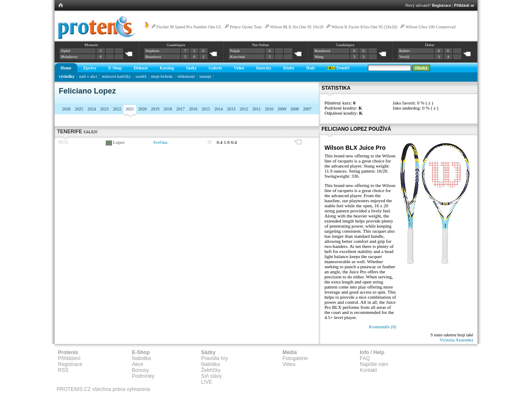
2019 (155, 109)
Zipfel (66, 51)
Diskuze (141, 68)
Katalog (167, 68)
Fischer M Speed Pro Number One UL (189, 27)
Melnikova (69, 57)
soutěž (141, 76)
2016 (193, 109)
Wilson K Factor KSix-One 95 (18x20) (364, 27)
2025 (79, 109)
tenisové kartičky (117, 76)
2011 (257, 109)
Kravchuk (238, 57)
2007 (307, 109)
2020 (143, 109)
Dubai (430, 45)
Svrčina (160, 142)
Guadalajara (176, 45)
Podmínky (143, 376)
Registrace (442, 5)
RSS (63, 370)
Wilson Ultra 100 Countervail (431, 27)
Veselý (404, 57)
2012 (244, 109)
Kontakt (369, 370)
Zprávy (90, 68)
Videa (289, 364)
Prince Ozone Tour (246, 27)
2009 (282, 109)
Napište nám (374, 364)
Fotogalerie (295, 358)
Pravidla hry (214, 358)
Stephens (152, 51)
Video (239, 68)
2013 (231, 109)
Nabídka (141, 358)
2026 (66, 109)
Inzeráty (264, 68)
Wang (319, 57)
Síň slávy (211, 376)
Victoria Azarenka (456, 340)
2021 (130, 109)
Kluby (289, 68)
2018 (168, 109)
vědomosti (186, 76)
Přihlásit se (464, 5)
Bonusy (140, 370)
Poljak (235, 51)
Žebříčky (211, 370)
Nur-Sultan (261, 45)
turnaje (206, 76)
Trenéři (338, 68)
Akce (138, 364)
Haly (311, 68)
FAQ (365, 358)
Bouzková (153, 57)
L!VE (206, 382)
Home (66, 68)
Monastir (92, 45)
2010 (269, 109)
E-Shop (115, 68)
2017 (181, 109)
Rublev (405, 51)
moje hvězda (162, 76)
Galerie (215, 68)
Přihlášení (69, 358)
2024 (92, 109)
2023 (104, 109)
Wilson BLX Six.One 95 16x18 (296, 27)
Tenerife (70, 132)
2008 (294, 109)
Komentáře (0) (383, 327)
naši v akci (88, 76)
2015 (206, 109)
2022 (117, 109)
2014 (219, 109)
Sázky (192, 68)
